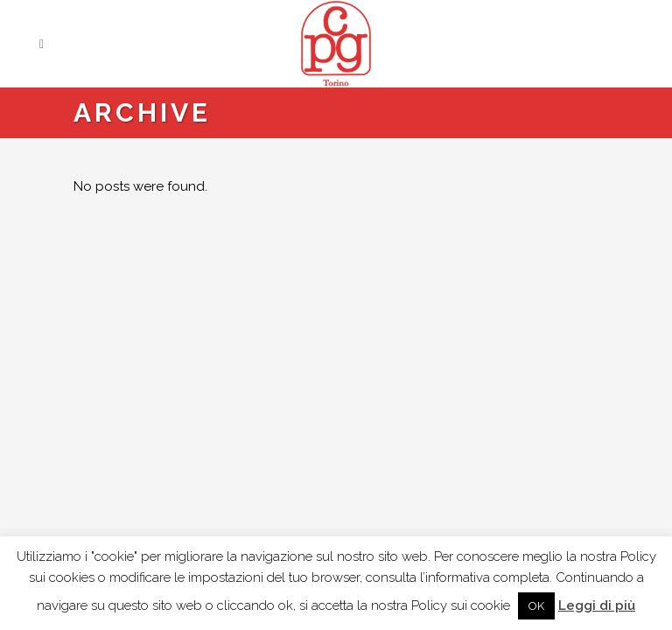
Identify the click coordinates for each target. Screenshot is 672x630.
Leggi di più (597, 605)
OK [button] (536, 606)
